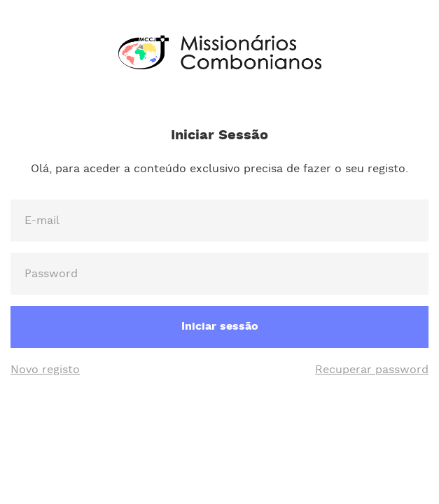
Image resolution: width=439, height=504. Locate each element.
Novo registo (45, 370)
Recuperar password (372, 370)
